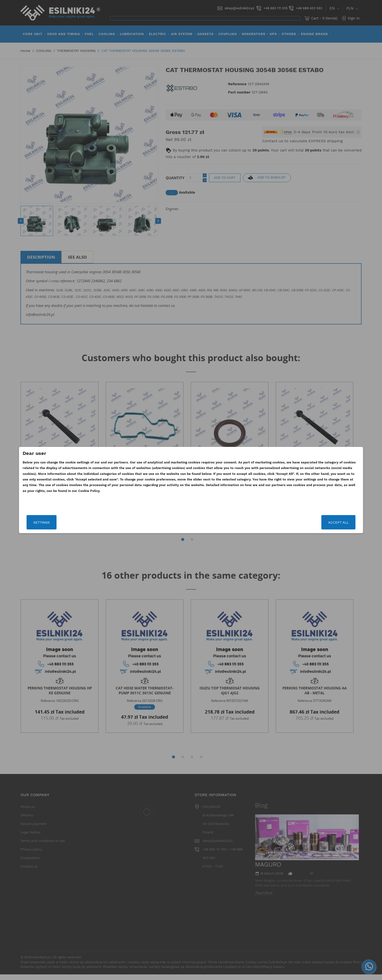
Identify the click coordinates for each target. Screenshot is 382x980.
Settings (95, 522)
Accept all (285, 522)
